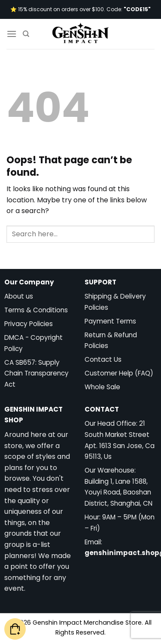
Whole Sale (102, 387)
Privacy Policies (29, 324)
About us (19, 296)
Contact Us (103, 359)
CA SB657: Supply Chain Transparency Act (36, 373)
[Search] (26, 34)
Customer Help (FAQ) (119, 373)
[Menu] (12, 34)
